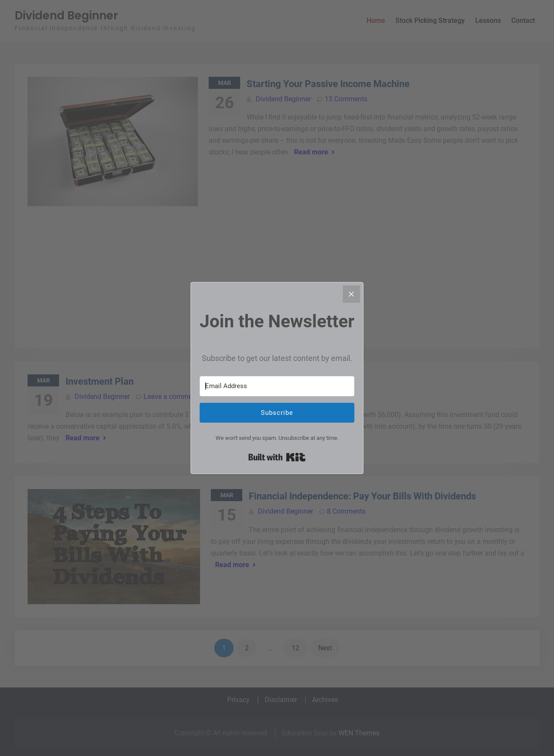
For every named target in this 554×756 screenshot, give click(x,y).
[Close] (351, 294)
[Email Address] (277, 386)
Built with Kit (277, 457)
